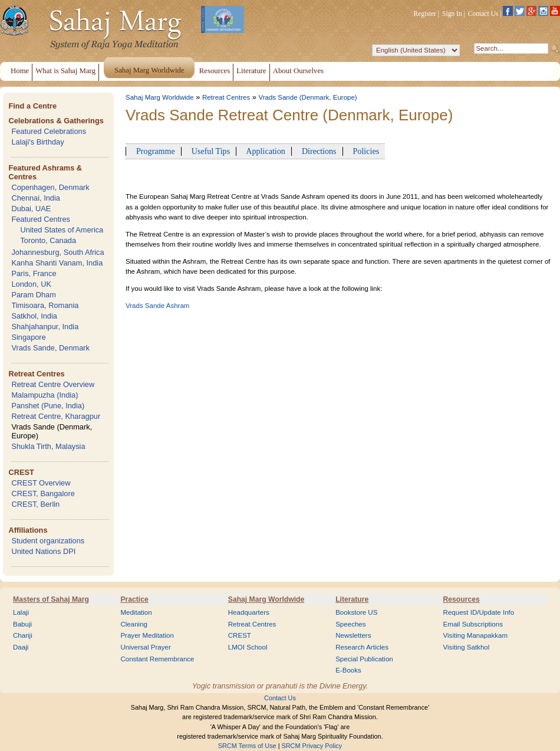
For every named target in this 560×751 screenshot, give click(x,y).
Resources (462, 599)
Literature (352, 599)
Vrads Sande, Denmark (50, 348)
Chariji (23, 635)
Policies (364, 151)
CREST (21, 472)
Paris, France (34, 273)
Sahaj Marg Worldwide (160, 97)
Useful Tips (209, 151)
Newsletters (353, 635)
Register (425, 14)
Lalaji (21, 612)
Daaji (21, 647)
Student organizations (48, 541)
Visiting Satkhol (467, 647)
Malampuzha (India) (45, 395)
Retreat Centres (36, 374)
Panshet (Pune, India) (48, 406)
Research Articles (362, 647)
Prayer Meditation (147, 635)
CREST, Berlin (35, 504)
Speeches (350, 624)
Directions (317, 151)
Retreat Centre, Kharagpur (56, 416)
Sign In (452, 14)
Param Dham (33, 295)
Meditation (136, 612)
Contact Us (483, 14)
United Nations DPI (43, 551)
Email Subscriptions (473, 624)
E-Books (348, 670)
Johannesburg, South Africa (57, 252)
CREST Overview (41, 483)
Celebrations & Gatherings (56, 121)
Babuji (22, 624)
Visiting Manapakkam (476, 635)
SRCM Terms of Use (247, 746)
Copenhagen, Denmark (50, 187)
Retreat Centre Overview (53, 384)
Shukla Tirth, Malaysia (48, 446)
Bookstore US (356, 612)
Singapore (28, 337)
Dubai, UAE (31, 209)
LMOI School (248, 647)
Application (264, 151)
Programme (154, 151)
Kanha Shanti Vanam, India (57, 263)
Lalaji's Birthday (37, 142)
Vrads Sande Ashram (157, 306)
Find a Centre (32, 106)
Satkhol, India (34, 316)
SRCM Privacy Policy (312, 746)
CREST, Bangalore (43, 493)
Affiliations (28, 530)
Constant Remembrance (157, 659)
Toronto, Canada (48, 240)
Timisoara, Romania (45, 305)
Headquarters (249, 612)
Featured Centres (41, 219)
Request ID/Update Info (479, 612)
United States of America (62, 230)
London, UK (31, 284)
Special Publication (364, 659)
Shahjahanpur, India (45, 327)
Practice (134, 599)
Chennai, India (36, 198)
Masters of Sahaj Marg (51, 599)
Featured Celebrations (49, 131)
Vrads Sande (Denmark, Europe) (307, 97)
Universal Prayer (145, 647)
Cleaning (134, 624)
